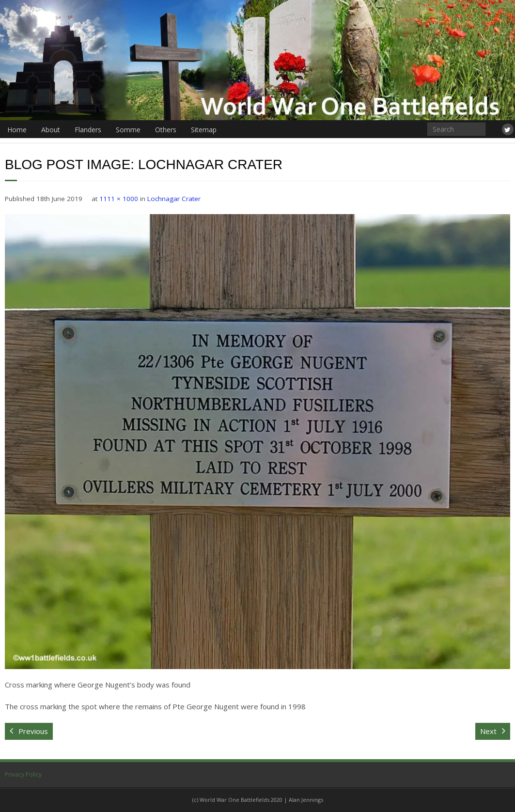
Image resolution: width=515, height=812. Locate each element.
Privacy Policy (23, 774)
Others (166, 130)
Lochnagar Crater (174, 199)
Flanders (88, 130)
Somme (128, 130)
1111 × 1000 (119, 199)
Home (17, 130)
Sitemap (204, 130)
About (51, 130)
